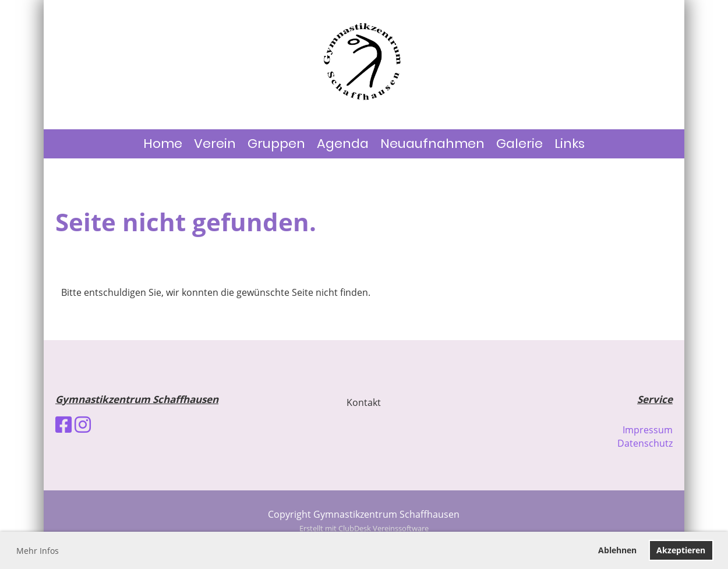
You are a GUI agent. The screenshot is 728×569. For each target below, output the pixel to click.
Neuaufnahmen (432, 144)
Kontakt (364, 402)
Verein (215, 144)
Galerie (520, 144)
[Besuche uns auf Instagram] (83, 424)
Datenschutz (645, 443)
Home (163, 144)
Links (570, 144)
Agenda (343, 144)
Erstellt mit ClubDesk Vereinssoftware (364, 528)
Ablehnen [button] (617, 550)
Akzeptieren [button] (681, 550)
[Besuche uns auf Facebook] (63, 424)
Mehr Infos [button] (38, 551)
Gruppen (276, 144)
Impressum (648, 430)
